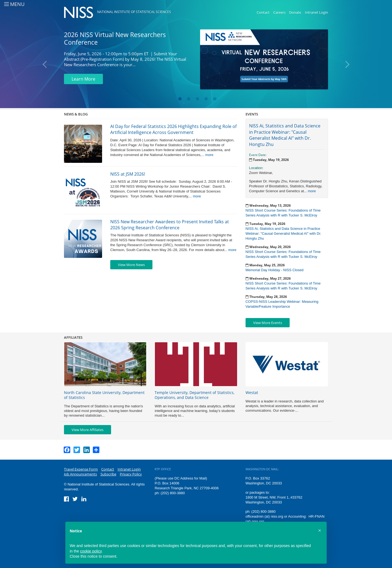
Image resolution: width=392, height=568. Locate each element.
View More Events (268, 323)
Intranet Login (316, 12)
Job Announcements (80, 474)
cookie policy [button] (91, 551)
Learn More (83, 79)
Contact (263, 12)
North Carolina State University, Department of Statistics (104, 395)
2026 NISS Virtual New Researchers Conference (115, 38)
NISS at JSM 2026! (128, 174)
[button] (320, 530)
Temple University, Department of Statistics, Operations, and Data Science (195, 395)
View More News (131, 265)
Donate (295, 12)
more (209, 155)
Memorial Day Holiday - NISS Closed (275, 270)
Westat (252, 393)
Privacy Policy (131, 474)
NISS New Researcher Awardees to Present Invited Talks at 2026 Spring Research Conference (170, 225)
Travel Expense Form (81, 469)
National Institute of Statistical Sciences (134, 12)
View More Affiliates (88, 430)
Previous (45, 65)
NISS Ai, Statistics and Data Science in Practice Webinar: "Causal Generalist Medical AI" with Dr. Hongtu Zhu (285, 135)
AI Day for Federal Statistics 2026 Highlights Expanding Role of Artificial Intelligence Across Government (173, 129)
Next (347, 65)
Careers (279, 12)
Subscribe (108, 474)
